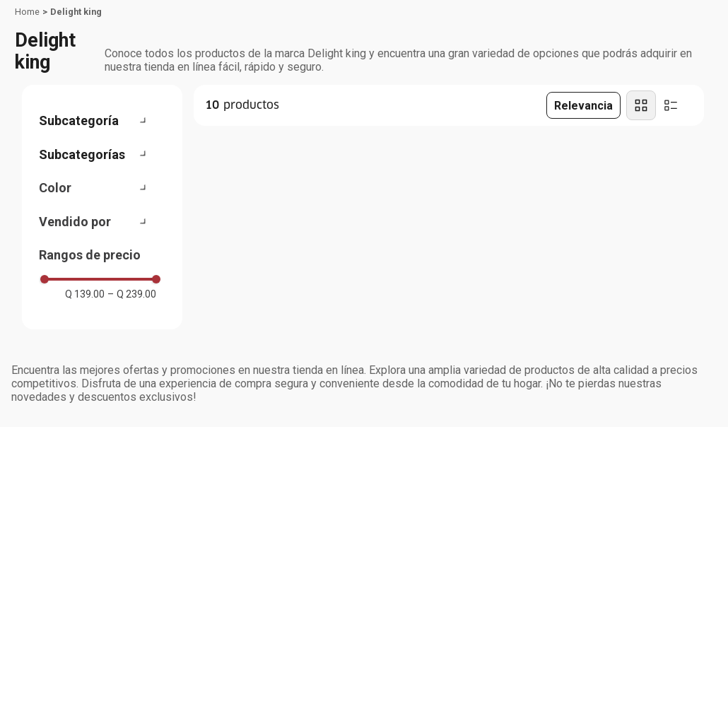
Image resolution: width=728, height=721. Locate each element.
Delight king (76, 12)
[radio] (641, 105)
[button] (100, 121)
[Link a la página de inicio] (27, 12)
